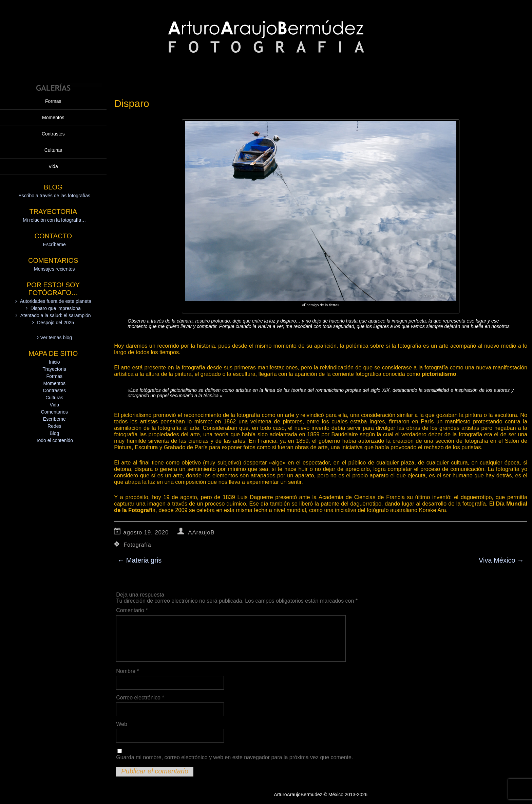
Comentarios (54, 329)
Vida (53, 84)
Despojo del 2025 (55, 240)
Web (122, 724)
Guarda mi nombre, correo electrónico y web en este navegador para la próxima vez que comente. (234, 757)
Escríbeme (54, 162)
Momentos (53, 35)
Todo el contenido (54, 358)
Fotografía (138, 545)
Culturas (53, 68)
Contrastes (53, 51)
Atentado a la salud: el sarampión (56, 233)
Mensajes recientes (54, 186)
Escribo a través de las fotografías (54, 113)
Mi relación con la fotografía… (54, 138)
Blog (54, 351)
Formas (53, 19)
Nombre (128, 671)
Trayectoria (55, 287)
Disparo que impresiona (56, 226)
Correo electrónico (140, 698)
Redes (54, 344)
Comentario (132, 610)
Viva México (501, 560)
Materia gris (139, 560)
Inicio (54, 279)
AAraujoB (201, 533)
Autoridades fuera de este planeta (56, 219)
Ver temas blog (56, 255)
